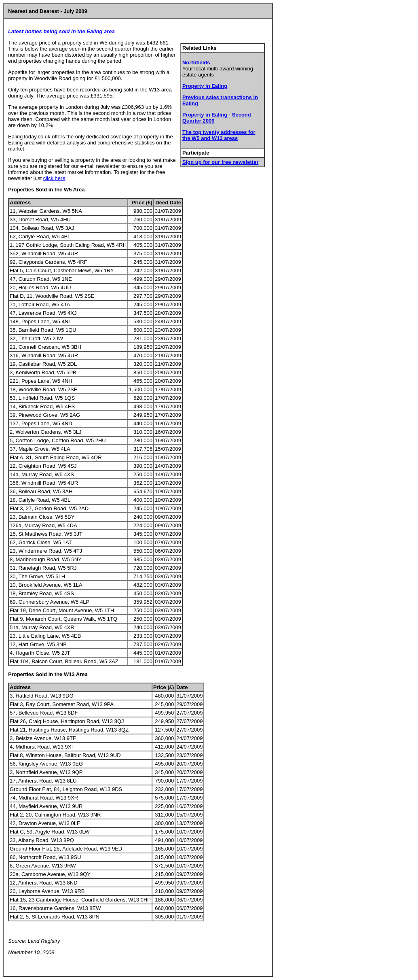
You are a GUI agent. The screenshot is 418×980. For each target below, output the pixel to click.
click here (54, 178)
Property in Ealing (205, 86)
